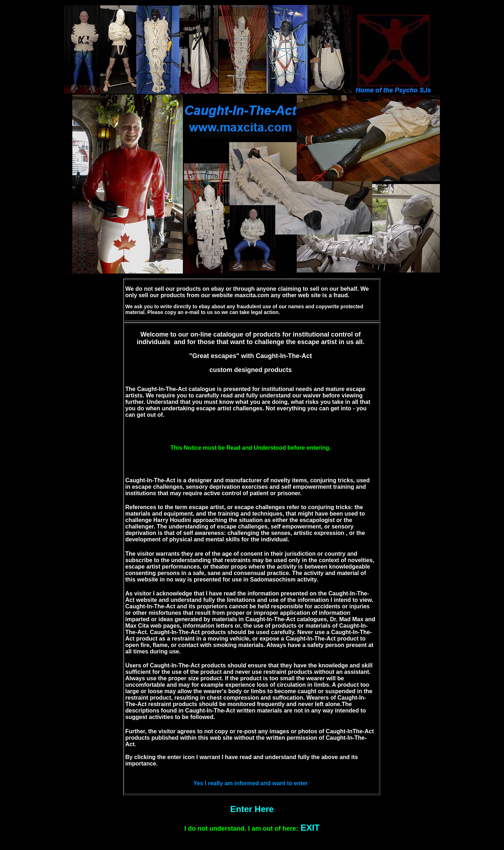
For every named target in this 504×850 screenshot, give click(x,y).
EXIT (310, 828)
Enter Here (252, 809)
